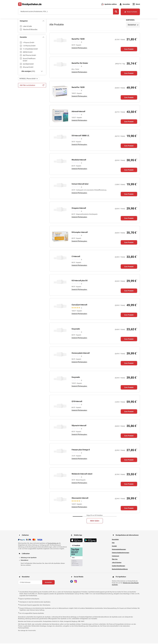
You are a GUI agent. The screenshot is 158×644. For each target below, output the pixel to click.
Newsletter (115, 540)
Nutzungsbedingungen (119, 550)
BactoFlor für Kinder (80, 64)
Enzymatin (76, 329)
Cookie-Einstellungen (118, 566)
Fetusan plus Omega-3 (81, 450)
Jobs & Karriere (117, 563)
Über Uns (115, 560)
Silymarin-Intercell (79, 426)
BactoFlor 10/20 (78, 39)
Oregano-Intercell (79, 209)
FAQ (113, 543)
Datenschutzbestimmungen (121, 553)
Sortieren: (130, 21)
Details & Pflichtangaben (79, 48)
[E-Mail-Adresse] (30, 583)
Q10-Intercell (77, 402)
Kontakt (114, 547)
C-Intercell (76, 257)
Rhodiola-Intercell (79, 160)
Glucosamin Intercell (80, 499)
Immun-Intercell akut (80, 184)
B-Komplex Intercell (80, 233)
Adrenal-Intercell (78, 112)
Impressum (115, 556)
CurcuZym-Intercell (79, 305)
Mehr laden (95, 521)
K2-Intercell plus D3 (80, 281)
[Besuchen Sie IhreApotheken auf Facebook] (72, 582)
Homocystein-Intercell (81, 354)
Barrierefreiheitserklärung (120, 570)
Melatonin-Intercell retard (82, 474)
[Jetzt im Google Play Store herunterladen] (90, 541)
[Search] (113, 12)
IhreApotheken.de (53, 544)
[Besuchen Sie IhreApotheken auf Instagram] (75, 582)
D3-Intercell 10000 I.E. (81, 136)
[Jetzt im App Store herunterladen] (76, 541)
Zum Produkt (129, 50)
